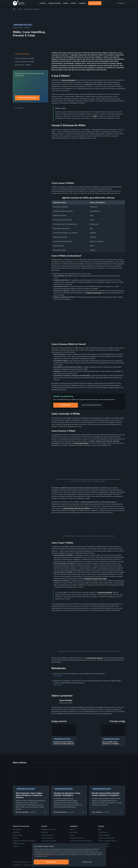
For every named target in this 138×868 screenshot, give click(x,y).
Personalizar (87, 862)
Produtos (42, 3)
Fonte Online (58, 676)
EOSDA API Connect (19, 844)
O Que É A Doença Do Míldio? (24, 58)
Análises (66, 3)
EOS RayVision (17, 829)
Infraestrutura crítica (48, 835)
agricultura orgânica (105, 592)
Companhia (82, 3)
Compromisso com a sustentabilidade (81, 841)
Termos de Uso (17, 865)
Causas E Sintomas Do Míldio (24, 62)
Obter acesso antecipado (27, 98)
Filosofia (72, 835)
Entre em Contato (95, 3)
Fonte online (58, 685)
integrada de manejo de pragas (96, 579)
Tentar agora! (66, 405)
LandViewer (16, 832)
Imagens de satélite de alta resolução (24, 841)
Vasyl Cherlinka (66, 700)
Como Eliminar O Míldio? (23, 65)
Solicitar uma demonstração (91, 405)
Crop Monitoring (18, 835)
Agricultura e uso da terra (49, 829)
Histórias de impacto (104, 835)
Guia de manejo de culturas (106, 838)
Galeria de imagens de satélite (107, 841)
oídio (95, 116)
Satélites (16, 846)
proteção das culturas (94, 658)
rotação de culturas (81, 443)
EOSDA (19, 3)
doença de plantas (69, 80)
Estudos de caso (103, 832)
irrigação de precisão (93, 293)
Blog (100, 829)
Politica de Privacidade (30, 865)
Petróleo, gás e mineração (49, 841)
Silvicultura (45, 832)
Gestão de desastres (48, 838)
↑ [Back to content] (105, 674)
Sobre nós (73, 829)
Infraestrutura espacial (77, 838)
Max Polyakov (74, 832)
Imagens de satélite (55, 3)
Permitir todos (51, 862)
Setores (73, 3)
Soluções (15, 838)
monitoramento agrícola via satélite (76, 508)
